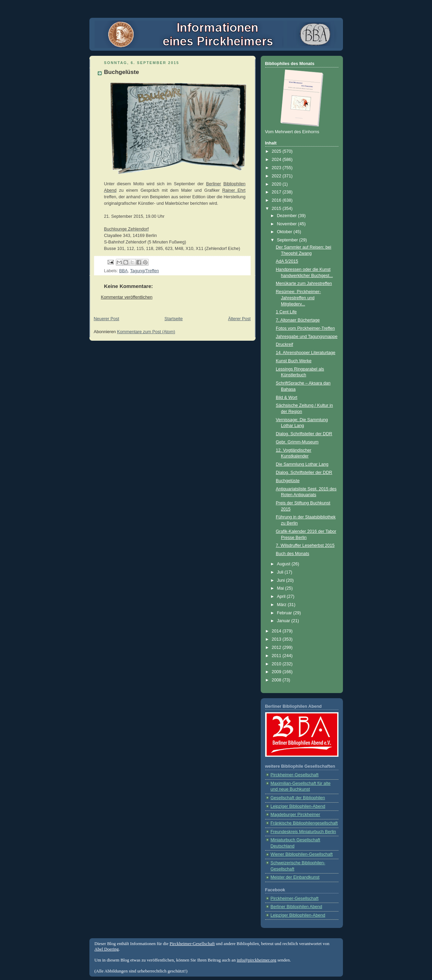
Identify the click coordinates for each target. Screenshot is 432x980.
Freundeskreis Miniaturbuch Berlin (303, 832)
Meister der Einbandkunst (295, 877)
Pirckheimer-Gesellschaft (295, 775)
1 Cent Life (286, 312)
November (287, 224)
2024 (277, 160)
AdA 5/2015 (287, 261)
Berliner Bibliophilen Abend (297, 907)
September (288, 240)
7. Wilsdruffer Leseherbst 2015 (305, 545)
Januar (284, 621)
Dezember (287, 216)
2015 (277, 209)
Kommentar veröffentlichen (127, 297)
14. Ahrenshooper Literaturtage (306, 353)
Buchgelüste (288, 481)
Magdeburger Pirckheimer (295, 815)
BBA (124, 271)
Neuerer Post (107, 319)
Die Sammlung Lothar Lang (302, 464)
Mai (281, 588)
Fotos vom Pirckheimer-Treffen (305, 328)
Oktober (285, 232)
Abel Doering (107, 949)
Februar (285, 613)
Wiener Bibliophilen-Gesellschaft (302, 854)
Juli (281, 572)
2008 (277, 680)
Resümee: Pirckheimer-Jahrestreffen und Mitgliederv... (298, 298)
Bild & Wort (287, 398)
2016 (277, 200)
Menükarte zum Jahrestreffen (304, 284)
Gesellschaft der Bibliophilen (298, 798)
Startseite (174, 319)
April (282, 596)
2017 (277, 192)
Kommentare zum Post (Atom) (146, 332)
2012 (277, 648)
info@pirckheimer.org (256, 960)
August (284, 564)
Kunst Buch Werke (294, 361)
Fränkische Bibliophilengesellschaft (304, 823)
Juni (281, 580)
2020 (277, 184)
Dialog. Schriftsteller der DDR (304, 434)
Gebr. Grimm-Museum (297, 442)
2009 (277, 672)
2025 (277, 151)
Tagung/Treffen (145, 271)
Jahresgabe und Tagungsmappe (307, 337)
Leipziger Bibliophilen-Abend (298, 806)
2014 (277, 631)
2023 (277, 168)
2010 (277, 664)
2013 (277, 639)
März (282, 605)
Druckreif (284, 344)
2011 (277, 656)
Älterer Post (239, 319)
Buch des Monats (292, 554)
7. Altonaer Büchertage (298, 320)
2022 (277, 176)
